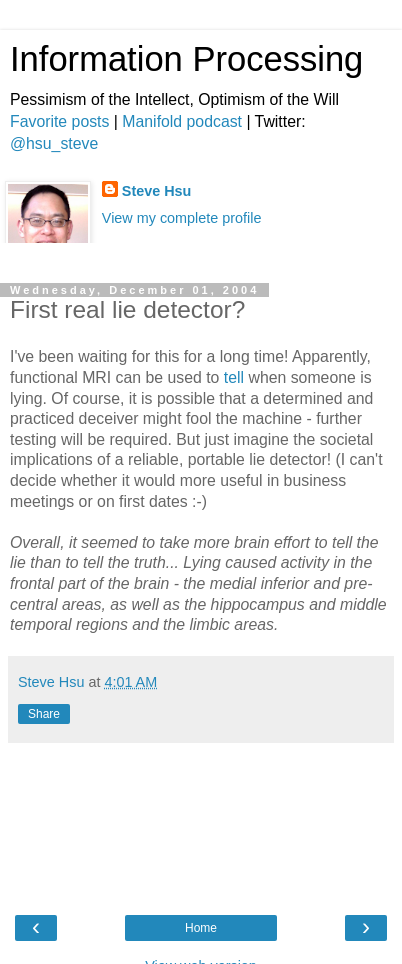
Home (201, 928)
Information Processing (186, 59)
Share (44, 714)
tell (234, 377)
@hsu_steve (54, 143)
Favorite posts (59, 121)
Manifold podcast (182, 121)
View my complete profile (182, 218)
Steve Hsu (157, 191)
